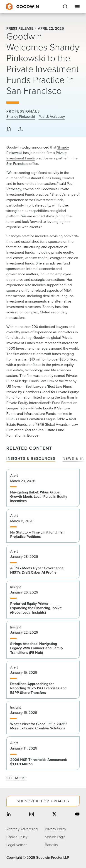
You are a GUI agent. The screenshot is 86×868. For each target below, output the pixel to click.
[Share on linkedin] (9, 815)
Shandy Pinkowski (21, 117)
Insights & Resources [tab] (31, 459)
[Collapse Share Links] (20, 129)
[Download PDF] (9, 129)
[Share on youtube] (77, 815)
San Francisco (17, 164)
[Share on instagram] (32, 815)
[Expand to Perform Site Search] (65, 7)
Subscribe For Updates (43, 801)
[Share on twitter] (54, 815)
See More (17, 778)
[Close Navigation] (77, 7)
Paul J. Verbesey (52, 117)
